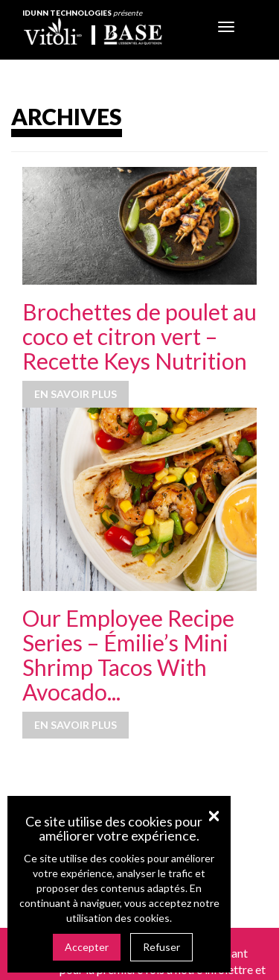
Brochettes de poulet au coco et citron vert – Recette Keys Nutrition (139, 336)
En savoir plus (76, 394)
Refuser (161, 947)
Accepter (87, 947)
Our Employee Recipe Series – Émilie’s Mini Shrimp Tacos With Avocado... (128, 655)
